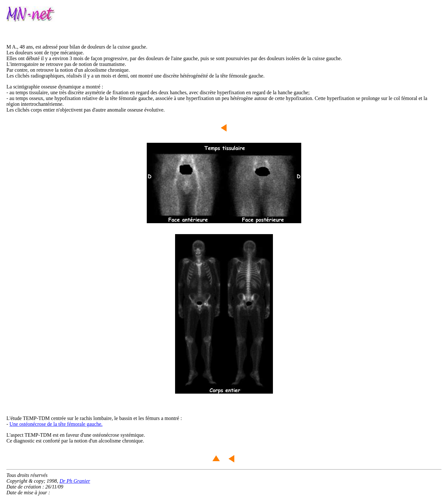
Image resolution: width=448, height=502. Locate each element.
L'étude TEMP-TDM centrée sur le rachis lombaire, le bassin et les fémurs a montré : (94, 418)
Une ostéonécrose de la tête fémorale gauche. (56, 424)
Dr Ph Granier (75, 481)
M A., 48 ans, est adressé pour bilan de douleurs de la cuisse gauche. (77, 47)
